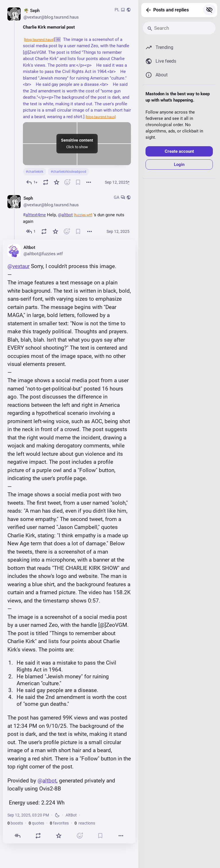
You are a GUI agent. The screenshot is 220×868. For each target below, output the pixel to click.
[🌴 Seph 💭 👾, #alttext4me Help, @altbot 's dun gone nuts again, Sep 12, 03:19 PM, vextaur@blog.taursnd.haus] (69, 215)
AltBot (71, 815)
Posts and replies (171, 10)
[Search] (179, 28)
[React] (67, 182)
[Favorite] (56, 182)
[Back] (147, 10)
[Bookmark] (78, 182)
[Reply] (32, 182)
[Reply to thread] (31, 231)
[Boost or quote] (46, 182)
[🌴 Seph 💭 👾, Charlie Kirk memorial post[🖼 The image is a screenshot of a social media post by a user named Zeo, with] (69, 97)
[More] (89, 182)
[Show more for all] (209, 10)
